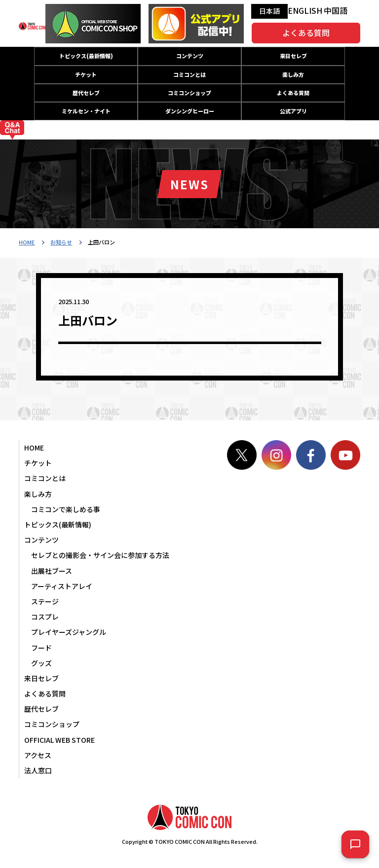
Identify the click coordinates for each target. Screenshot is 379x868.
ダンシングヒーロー (190, 111)
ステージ (45, 601)
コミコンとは (189, 74)
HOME (27, 242)
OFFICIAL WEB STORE (59, 740)
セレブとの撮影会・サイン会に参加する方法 (100, 555)
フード (41, 648)
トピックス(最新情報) (86, 56)
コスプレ (45, 617)
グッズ (41, 663)
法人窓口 (38, 770)
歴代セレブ (86, 93)
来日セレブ (293, 56)
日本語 (269, 11)
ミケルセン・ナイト (86, 111)
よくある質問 (306, 33)
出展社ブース (52, 571)
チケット (86, 74)
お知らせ (61, 242)
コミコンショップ (189, 93)
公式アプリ (293, 111)
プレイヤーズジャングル (69, 632)
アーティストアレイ (62, 586)
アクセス (38, 755)
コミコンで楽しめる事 (66, 509)
